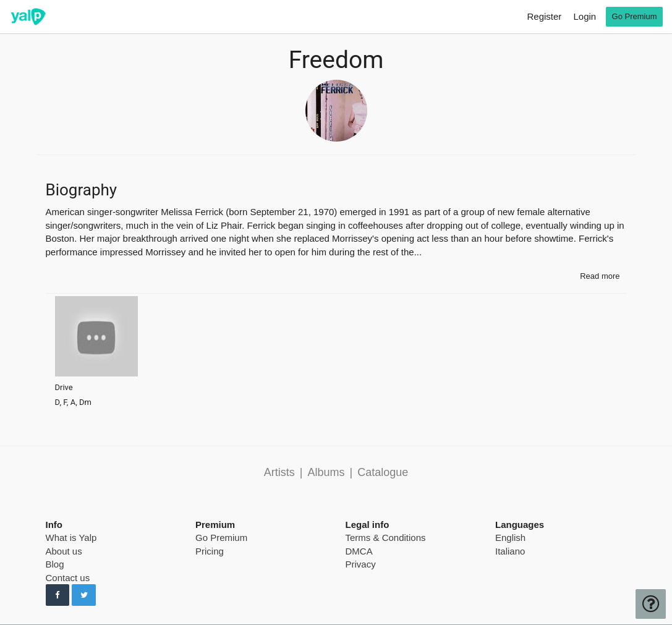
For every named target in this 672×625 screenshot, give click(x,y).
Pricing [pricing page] (210, 551)
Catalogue (383, 472)
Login (585, 16)
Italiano (510, 551)
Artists (279, 472)
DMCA (359, 551)
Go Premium (221, 538)
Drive (64, 388)
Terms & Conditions (386, 538)
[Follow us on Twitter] (84, 595)
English (510, 538)
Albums (326, 472)
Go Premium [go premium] (635, 16)
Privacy (361, 564)
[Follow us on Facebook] (58, 595)
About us (64, 551)
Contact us (68, 578)
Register (544, 16)
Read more (600, 276)
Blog (55, 564)
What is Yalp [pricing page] (71, 538)
